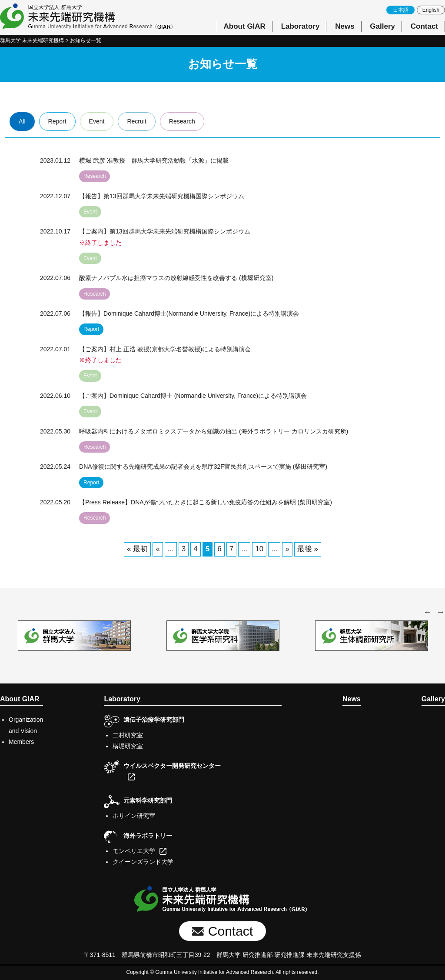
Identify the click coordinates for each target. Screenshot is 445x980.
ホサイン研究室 (134, 816)
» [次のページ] (287, 549)
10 (259, 549)
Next (441, 612)
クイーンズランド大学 (143, 862)
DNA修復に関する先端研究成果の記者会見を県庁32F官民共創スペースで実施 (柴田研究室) (203, 467)
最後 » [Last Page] (308, 549)
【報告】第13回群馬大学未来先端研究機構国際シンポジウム (162, 196)
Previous (428, 612)
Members (21, 742)
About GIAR (245, 26)
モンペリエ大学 (134, 851)
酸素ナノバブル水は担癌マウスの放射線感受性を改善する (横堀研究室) (176, 278)
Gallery (382, 26)
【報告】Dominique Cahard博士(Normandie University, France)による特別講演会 (189, 313)
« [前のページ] (158, 549)
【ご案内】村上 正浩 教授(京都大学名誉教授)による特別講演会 (165, 349)
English (431, 10)
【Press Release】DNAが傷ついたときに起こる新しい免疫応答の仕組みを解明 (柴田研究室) (206, 502)
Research (182, 121)
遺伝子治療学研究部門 (154, 720)
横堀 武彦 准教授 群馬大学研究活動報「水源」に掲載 (154, 160)
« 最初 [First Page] (137, 549)
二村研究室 (128, 735)
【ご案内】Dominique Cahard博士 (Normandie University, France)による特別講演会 (193, 396)
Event (97, 121)
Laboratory (301, 26)
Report (57, 121)
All (22, 121)
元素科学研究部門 (148, 800)
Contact (424, 26)
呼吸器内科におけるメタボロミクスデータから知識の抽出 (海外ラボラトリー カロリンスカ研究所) (214, 431)
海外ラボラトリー (148, 836)
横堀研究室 (128, 746)
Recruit (136, 121)
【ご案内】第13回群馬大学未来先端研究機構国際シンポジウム (165, 231)
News (345, 26)
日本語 (401, 10)
